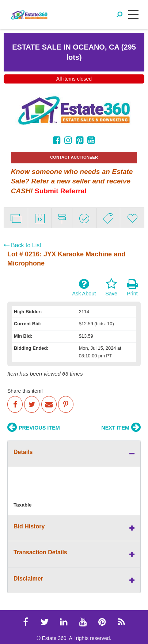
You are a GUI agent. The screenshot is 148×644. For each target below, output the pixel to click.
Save (111, 287)
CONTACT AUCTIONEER (74, 157)
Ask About (84, 287)
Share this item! (25, 391)
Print (132, 287)
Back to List (22, 245)
